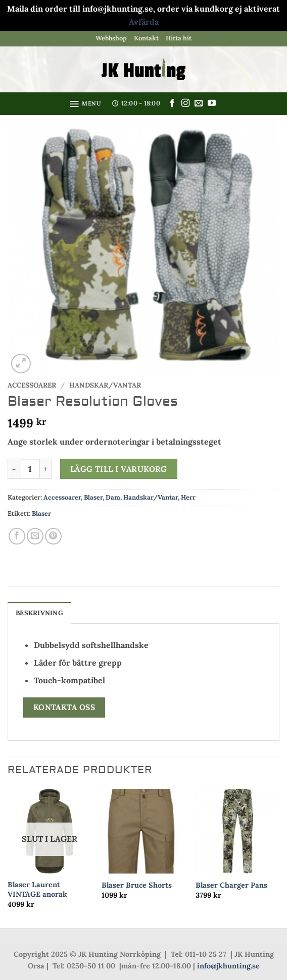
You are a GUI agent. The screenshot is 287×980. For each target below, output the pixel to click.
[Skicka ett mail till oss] (199, 103)
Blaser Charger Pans (231, 885)
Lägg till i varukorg (119, 469)
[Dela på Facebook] (17, 536)
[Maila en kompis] (35, 536)
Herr (188, 497)
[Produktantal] (30, 469)
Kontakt (146, 38)
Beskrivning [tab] (39, 613)
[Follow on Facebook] (172, 103)
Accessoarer (32, 385)
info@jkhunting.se (228, 966)
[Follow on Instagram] (185, 103)
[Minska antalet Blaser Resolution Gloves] (14, 469)
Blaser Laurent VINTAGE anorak (37, 889)
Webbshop (111, 38)
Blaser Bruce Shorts (137, 885)
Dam (113, 497)
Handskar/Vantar (105, 385)
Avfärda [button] (144, 22)
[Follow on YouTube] (212, 103)
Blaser (93, 497)
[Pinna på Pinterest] (53, 536)
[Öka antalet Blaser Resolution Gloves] (46, 469)
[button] (85, 104)
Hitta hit (179, 38)
